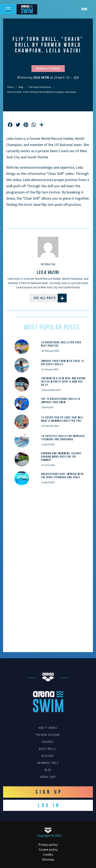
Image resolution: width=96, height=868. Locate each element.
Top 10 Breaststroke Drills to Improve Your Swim (61, 400)
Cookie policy (48, 849)
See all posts (50, 298)
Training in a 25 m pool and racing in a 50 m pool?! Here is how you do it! (63, 382)
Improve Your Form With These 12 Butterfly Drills (63, 363)
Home (84, 9)
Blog (21, 87)
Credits (48, 854)
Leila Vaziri (42, 77)
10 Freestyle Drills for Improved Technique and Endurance (63, 438)
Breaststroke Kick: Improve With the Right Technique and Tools (62, 476)
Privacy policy (48, 844)
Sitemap (48, 859)
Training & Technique (39, 87)
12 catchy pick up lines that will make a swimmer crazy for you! (62, 419)
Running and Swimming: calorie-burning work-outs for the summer (62, 457)
